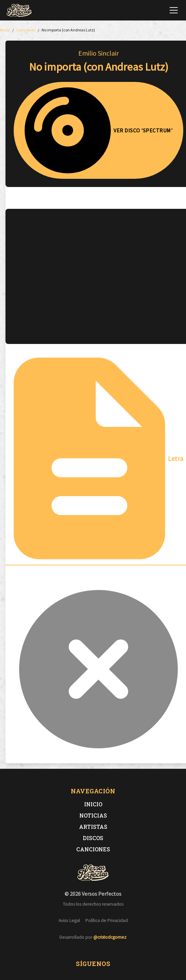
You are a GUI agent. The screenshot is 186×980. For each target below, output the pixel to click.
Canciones (93, 849)
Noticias (93, 815)
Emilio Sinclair (98, 53)
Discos (93, 838)
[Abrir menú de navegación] (174, 10)
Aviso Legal (69, 920)
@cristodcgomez (110, 937)
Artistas (93, 827)
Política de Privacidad (107, 920)
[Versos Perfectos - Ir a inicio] (19, 10)
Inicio (93, 804)
